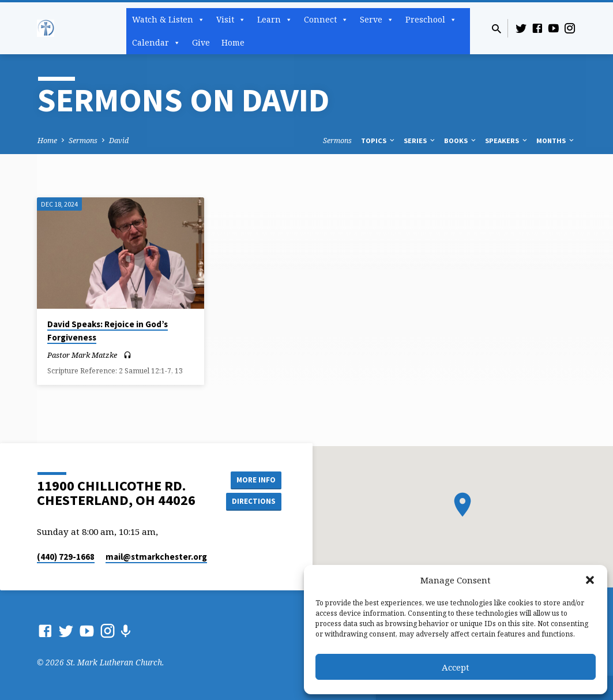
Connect (326, 20)
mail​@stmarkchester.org (156, 557)
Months (556, 141)
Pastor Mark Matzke (82, 355)
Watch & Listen (168, 20)
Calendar (156, 43)
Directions (252, 501)
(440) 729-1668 (66, 557)
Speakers (507, 141)
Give (201, 42)
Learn (275, 20)
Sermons (83, 141)
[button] (590, 580)
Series (420, 141)
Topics (379, 141)
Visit (231, 20)
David (119, 141)
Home (233, 42)
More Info (252, 478)
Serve (377, 20)
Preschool (431, 20)
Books (461, 141)
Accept (456, 667)
